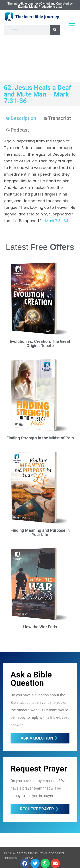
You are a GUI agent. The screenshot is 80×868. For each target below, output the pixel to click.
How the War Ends (40, 627)
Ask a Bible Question (31, 679)
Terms (28, 858)
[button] (72, 24)
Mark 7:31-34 (57, 221)
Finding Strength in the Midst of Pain (40, 438)
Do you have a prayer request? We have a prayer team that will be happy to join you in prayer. (39, 788)
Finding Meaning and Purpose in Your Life (40, 532)
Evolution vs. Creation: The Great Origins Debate (40, 344)
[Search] (55, 30)
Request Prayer (39, 769)
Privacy (11, 858)
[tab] (21, 118)
